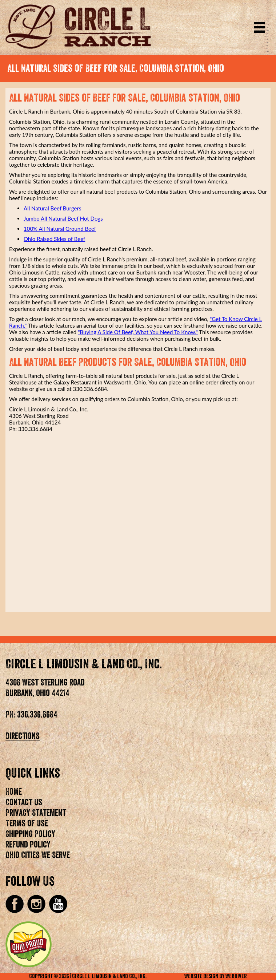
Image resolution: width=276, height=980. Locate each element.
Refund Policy (28, 845)
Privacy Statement (36, 813)
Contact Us (24, 802)
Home (14, 792)
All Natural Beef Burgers (52, 208)
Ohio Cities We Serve (38, 855)
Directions (23, 736)
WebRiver (236, 976)
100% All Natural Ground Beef (60, 229)
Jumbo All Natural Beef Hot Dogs (63, 218)
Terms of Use (27, 823)
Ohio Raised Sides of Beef (54, 239)
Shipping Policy (30, 834)
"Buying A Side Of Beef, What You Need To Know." (138, 332)
